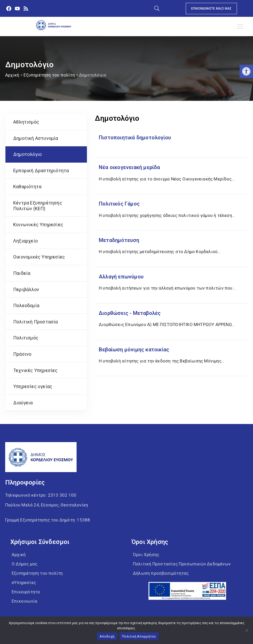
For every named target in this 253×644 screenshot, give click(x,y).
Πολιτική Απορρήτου (139, 636)
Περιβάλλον (26, 289)
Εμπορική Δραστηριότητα (41, 171)
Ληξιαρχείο (25, 241)
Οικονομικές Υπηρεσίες (39, 257)
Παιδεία (22, 273)
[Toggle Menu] (241, 26)
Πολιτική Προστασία (36, 322)
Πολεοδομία (26, 305)
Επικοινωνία (24, 601)
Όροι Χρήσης (146, 555)
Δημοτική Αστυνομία (36, 138)
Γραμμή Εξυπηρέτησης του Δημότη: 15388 (48, 520)
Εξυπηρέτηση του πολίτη (49, 75)
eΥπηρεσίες (24, 582)
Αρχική (12, 75)
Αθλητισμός (26, 122)
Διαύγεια (23, 403)
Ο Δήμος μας (24, 564)
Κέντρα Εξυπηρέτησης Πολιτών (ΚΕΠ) (38, 206)
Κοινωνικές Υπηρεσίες (38, 225)
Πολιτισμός (26, 338)
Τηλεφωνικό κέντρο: (41, 495)
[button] (246, 71)
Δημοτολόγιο (27, 154)
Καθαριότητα (27, 187)
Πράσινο (22, 354)
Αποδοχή (107, 636)
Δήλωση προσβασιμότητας (161, 573)
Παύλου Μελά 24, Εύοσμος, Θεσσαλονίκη (47, 505)
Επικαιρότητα (26, 592)
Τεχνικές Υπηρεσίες (35, 370)
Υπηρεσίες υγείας (33, 386)
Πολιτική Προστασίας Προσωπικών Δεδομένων (182, 564)
